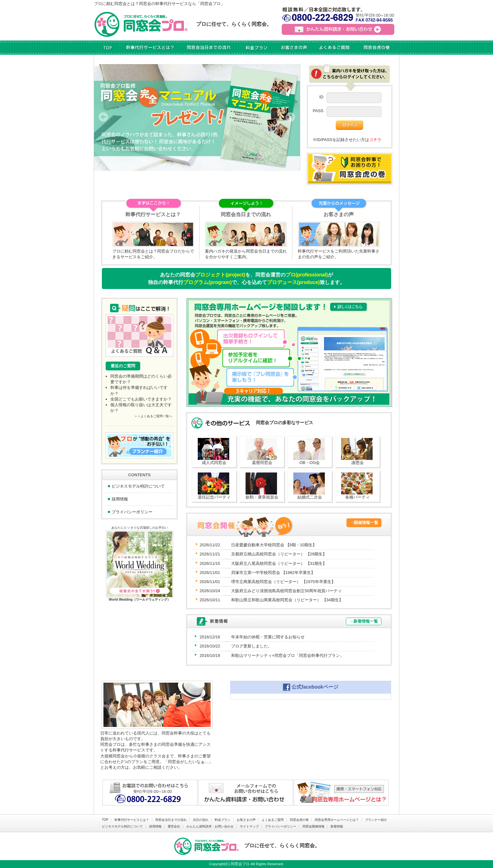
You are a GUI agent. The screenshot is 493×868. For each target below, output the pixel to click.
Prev (104, 117)
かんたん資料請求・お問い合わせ (210, 826)
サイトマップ (249, 826)
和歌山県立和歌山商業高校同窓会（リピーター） (287, 600)
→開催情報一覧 (364, 523)
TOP (105, 820)
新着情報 (337, 826)
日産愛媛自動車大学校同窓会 (274, 545)
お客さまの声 (246, 820)
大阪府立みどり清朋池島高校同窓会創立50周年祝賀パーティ (286, 591)
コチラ (375, 140)
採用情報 (120, 499)
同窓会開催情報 (313, 826)
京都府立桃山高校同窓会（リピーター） (279, 554)
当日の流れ (201, 820)
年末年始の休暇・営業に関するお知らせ (268, 637)
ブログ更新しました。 (252, 646)
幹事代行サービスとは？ (132, 820)
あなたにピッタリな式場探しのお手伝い (140, 528)
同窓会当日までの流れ (171, 820)
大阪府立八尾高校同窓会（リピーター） (279, 563)
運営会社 (174, 826)
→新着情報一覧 (364, 621)
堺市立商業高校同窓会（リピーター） (283, 582)
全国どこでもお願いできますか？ (141, 399)
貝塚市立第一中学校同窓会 (273, 573)
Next (290, 117)
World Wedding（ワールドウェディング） (140, 600)
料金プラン (223, 820)
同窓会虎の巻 (299, 820)
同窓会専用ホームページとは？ (337, 820)
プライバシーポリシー (132, 512)
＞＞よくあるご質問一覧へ (153, 416)
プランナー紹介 (376, 820)
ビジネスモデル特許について (138, 486)
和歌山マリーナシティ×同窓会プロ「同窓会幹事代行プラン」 (288, 655)
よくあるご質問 (273, 820)
